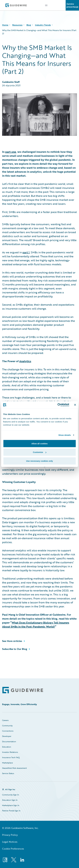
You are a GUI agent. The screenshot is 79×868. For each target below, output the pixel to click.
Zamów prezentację (72, 5)
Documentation (9, 741)
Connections (8, 731)
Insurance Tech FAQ (11, 757)
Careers (5, 720)
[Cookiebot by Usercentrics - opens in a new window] (57, 405)
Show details (65, 435)
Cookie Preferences (13, 849)
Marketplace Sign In (11, 805)
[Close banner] (75, 405)
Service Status (8, 773)
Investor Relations (10, 752)
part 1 (26, 252)
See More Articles (12, 641)
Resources (17, 25)
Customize (40, 452)
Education (7, 747)
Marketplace (7, 763)
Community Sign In (11, 795)
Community (7, 726)
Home (5, 25)
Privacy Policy (10, 835)
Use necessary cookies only (39, 461)
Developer (7, 736)
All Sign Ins (10, 789)
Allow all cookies (39, 443)
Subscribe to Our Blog (15, 649)
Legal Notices (10, 842)
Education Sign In (10, 800)
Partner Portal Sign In (11, 811)
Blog (29, 25)
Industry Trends (43, 25)
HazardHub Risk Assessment (14, 768)
